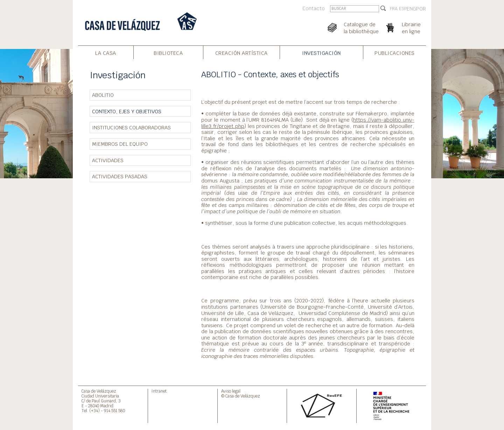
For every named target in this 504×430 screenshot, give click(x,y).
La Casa (106, 53)
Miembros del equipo (120, 144)
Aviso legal (231, 391)
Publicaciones (395, 53)
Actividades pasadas (120, 176)
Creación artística (241, 53)
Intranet (159, 391)
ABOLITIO (103, 95)
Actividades (108, 160)
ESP (403, 9)
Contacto (314, 8)
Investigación (321, 53)
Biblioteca (168, 53)
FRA (394, 9)
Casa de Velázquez (99, 391)
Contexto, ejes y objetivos (127, 111)
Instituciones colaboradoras (131, 127)
